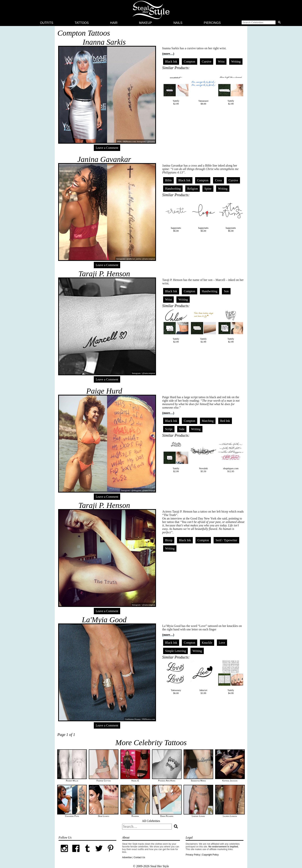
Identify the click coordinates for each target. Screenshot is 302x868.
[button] (262, 23)
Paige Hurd (104, 391)
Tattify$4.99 (231, 677)
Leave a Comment (107, 148)
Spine (208, 189)
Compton (190, 62)
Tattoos (82, 23)
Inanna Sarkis (104, 42)
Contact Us (139, 857)
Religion (193, 189)
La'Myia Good (104, 620)
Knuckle (207, 643)
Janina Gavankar (104, 159)
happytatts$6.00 (176, 215)
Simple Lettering (175, 651)
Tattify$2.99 (176, 88)
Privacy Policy (193, 855)
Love (222, 643)
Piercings (212, 23)
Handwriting (173, 189)
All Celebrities (151, 821)
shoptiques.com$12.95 (231, 456)
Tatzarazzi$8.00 (203, 88)
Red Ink (225, 421)
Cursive (207, 62)
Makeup (145, 23)
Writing (236, 62)
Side (182, 429)
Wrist (221, 62)
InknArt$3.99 (203, 677)
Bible (168, 180)
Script (169, 429)
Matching (208, 421)
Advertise (127, 857)
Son (226, 291)
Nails (178, 23)
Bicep (169, 540)
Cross (218, 180)
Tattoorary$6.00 (176, 677)
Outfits (47, 23)
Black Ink (171, 62)
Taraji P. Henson (104, 274)
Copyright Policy (210, 855)
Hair (114, 23)
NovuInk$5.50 (203, 456)
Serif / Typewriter (226, 540)
